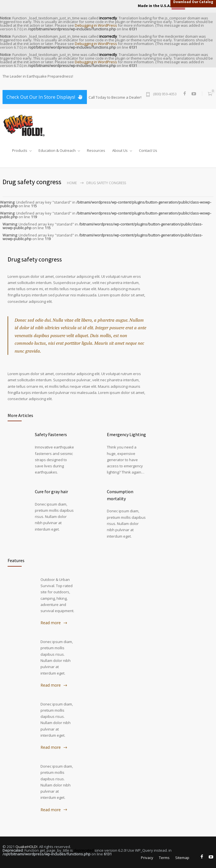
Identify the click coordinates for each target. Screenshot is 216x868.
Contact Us (148, 149)
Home (72, 183)
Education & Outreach (57, 149)
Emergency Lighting (126, 434)
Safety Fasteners (51, 434)
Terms (164, 858)
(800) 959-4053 (165, 94)
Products (20, 149)
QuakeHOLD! (26, 847)
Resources (96, 149)
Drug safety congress (35, 259)
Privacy (147, 858)
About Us (120, 149)
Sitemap (182, 858)
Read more (51, 623)
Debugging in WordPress (96, 25)
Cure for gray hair (51, 492)
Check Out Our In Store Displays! (45, 97)
